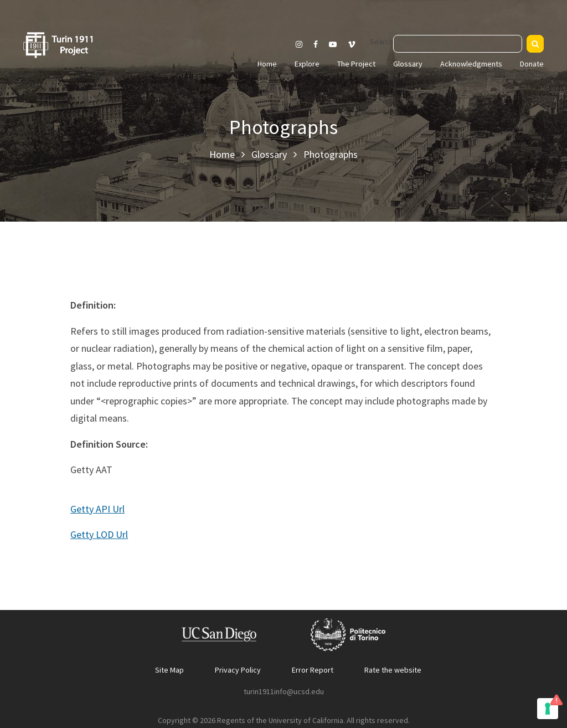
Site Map (169, 670)
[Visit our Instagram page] (299, 44)
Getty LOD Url (99, 534)
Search (382, 42)
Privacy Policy (238, 670)
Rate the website (393, 670)
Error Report (313, 670)
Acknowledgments (471, 64)
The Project (356, 64)
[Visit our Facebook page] (316, 44)
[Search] (535, 44)
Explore (307, 64)
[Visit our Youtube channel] (333, 44)
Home (267, 64)
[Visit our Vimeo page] (356, 44)
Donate (532, 64)
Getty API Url (97, 509)
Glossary (408, 64)
